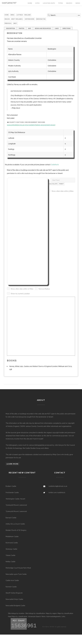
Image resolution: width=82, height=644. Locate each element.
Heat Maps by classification (18, 616)
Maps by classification (65, 613)
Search (69, 3)
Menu (13, 15)
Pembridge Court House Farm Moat (18, 568)
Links (63, 616)
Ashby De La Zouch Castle (15, 524)
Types (61, 3)
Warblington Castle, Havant (15, 499)
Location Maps (49, 3)
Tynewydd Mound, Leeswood (16, 505)
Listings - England (24, 15)
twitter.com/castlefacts (57, 492)
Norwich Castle (11, 587)
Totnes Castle (10, 555)
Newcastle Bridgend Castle (15, 606)
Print (61, 184)
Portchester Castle (12, 492)
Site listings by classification (35, 613)
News (78, 3)
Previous (8, 23)
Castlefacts (9, 3)
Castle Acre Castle (12, 580)
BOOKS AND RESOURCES (43, 28)
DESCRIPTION (10, 28)
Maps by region (51, 613)
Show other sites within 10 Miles (22, 289)
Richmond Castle (12, 543)
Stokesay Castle (11, 549)
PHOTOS (21, 28)
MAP (30, 28)
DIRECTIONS (67, 28)
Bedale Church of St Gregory (16, 530)
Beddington (41, 19)
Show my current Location (20, 294)
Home (30, 3)
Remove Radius (44, 289)
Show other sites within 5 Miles (63, 191)
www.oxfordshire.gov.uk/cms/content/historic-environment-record (31, 125)
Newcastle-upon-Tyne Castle (16, 574)
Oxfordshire (30, 19)
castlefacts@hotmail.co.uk (58, 486)
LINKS (57, 28)
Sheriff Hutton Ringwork (14, 593)
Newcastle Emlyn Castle (14, 599)
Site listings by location (16, 613)
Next (15, 23)
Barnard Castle (11, 518)
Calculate (53, 184)
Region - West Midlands (14, 19)
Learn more (13, 464)
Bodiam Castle (11, 486)
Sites (37, 3)
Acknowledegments (53, 616)
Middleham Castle (12, 536)
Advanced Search (34, 616)
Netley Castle (10, 562)
